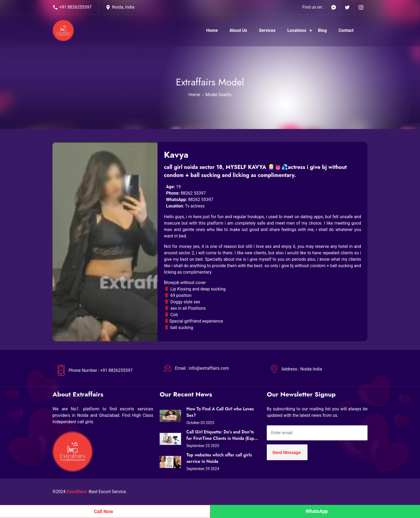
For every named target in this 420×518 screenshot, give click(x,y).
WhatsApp (317, 511)
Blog (322, 30)
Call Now (104, 511)
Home (212, 30)
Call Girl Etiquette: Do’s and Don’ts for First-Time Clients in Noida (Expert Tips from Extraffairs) (223, 435)
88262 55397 (193, 193)
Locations (297, 30)
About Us (238, 30)
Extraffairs (77, 492)
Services (267, 30)
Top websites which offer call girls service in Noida (219, 458)
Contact (346, 30)
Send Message (287, 453)
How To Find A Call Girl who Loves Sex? (220, 412)
